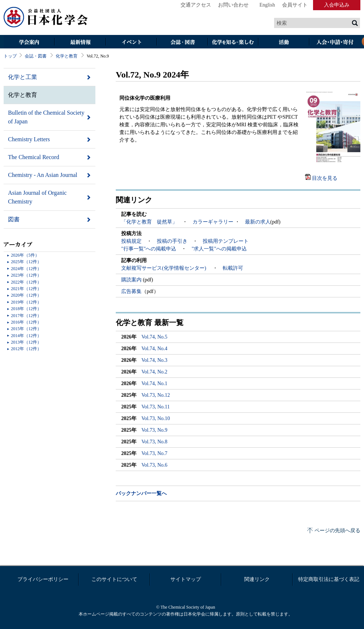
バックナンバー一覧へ (141, 493)
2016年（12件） (26, 322)
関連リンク (257, 579)
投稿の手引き (172, 241)
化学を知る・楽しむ (233, 42)
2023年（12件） (26, 275)
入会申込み (337, 5)
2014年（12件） (26, 336)
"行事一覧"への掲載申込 (149, 249)
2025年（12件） (26, 262)
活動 (284, 42)
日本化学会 (46, 17)
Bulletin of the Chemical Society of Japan (46, 117)
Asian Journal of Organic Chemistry (37, 197)
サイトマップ (186, 579)
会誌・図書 (182, 42)
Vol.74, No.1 (155, 383)
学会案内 (29, 42)
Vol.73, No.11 (156, 407)
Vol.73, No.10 (156, 418)
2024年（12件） (26, 269)
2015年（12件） (26, 329)
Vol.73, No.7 (155, 453)
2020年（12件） (26, 295)
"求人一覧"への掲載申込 (219, 249)
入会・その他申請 (335, 42)
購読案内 (132, 280)
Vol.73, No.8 (155, 442)
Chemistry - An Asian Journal (43, 175)
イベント (131, 42)
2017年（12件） (26, 316)
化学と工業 (23, 77)
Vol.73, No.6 (155, 465)
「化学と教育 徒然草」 (149, 222)
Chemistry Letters (29, 139)
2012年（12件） (26, 349)
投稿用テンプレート (226, 241)
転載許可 (233, 268)
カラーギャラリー (213, 222)
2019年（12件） (26, 302)
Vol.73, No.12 (156, 395)
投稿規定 (131, 241)
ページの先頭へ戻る (337, 531)
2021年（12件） (26, 289)
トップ (10, 56)
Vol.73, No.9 (155, 430)
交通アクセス (196, 5)
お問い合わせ (233, 5)
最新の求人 (258, 222)
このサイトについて (114, 579)
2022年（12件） (26, 282)
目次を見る (325, 178)
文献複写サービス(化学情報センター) (164, 268)
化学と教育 (67, 56)
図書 (14, 219)
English (267, 5)
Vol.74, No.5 (155, 337)
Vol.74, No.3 (155, 360)
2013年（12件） (26, 342)
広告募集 (131, 291)
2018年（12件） (26, 309)
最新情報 (80, 42)
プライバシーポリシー (43, 579)
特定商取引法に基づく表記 (329, 579)
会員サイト (295, 5)
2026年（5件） (25, 255)
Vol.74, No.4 (155, 349)
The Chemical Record (33, 157)
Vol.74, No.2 (155, 372)
